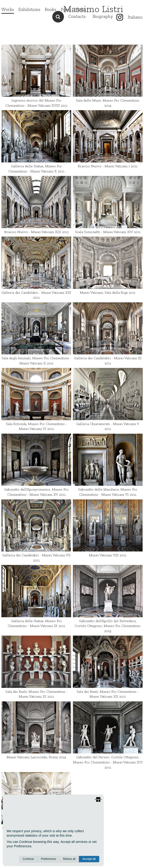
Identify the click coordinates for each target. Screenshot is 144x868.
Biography (103, 16)
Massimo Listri (93, 9)
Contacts (77, 16)
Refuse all (69, 859)
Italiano (135, 17)
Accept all (89, 859)
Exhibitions (29, 9)
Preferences (48, 859)
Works (8, 9)
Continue (28, 859)
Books (51, 9)
